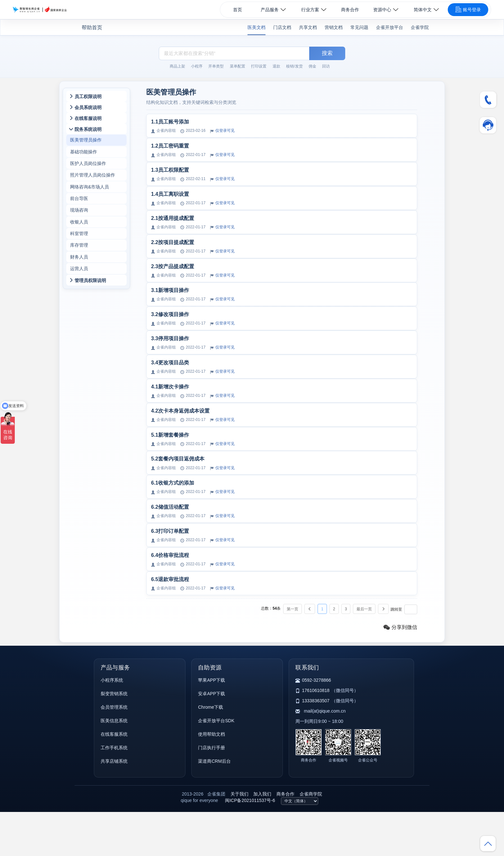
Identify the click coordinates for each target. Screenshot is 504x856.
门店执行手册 (212, 792)
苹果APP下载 (212, 724)
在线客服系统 (114, 778)
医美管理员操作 (86, 143)
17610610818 (316, 734)
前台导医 (79, 207)
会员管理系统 (114, 751)
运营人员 (79, 285)
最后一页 (364, 653)
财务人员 (79, 272)
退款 (276, 66)
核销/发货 (294, 66)
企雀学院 (420, 27)
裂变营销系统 (114, 738)
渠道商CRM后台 (214, 805)
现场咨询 (79, 220)
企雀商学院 (311, 838)
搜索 (327, 53)
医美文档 (256, 27)
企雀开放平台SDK (216, 765)
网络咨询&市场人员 (90, 195)
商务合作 (350, 10)
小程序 (197, 66)
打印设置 (259, 66)
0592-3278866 (316, 724)
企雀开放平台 (390, 27)
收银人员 (79, 233)
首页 (238, 10)
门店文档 (282, 27)
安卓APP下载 (212, 738)
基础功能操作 (84, 156)
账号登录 (468, 9)
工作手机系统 (114, 792)
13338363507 (316, 745)
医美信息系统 (114, 765)
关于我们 (239, 838)
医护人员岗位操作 (88, 169)
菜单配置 (238, 66)
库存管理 (79, 259)
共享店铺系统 (114, 805)
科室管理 (79, 246)
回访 (326, 66)
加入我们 (262, 838)
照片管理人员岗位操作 (93, 182)
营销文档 (334, 27)
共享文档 (308, 27)
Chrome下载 (211, 751)
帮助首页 (92, 27)
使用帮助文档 (212, 778)
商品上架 (177, 66)
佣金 (312, 66)
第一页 (292, 653)
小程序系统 (112, 724)
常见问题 (359, 27)
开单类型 (216, 66)
